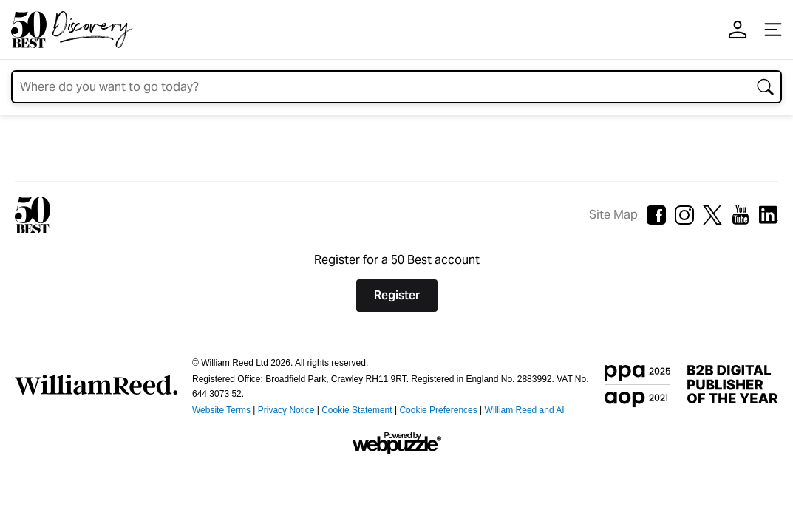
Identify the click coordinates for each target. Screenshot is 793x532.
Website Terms (221, 410)
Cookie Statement (357, 410)
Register (397, 295)
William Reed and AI (525, 410)
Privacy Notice (286, 410)
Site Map (613, 215)
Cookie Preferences (438, 410)
